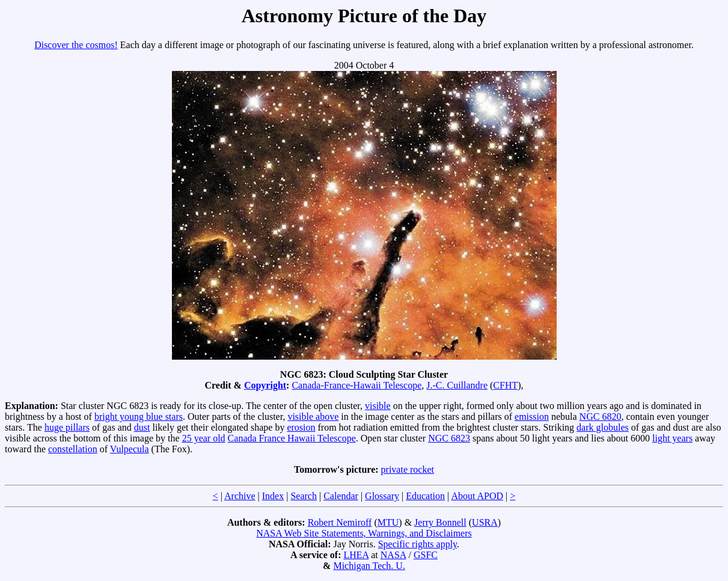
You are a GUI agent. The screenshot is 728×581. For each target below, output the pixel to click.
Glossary (382, 496)
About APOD (477, 496)
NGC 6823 (449, 438)
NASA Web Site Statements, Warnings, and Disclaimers (364, 533)
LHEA (356, 555)
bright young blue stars (139, 417)
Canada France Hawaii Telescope (292, 438)
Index (273, 496)
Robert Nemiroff (340, 522)
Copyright (265, 385)
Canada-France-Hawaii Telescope (356, 385)
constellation (73, 449)
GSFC (426, 555)
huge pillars (67, 427)
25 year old (204, 438)
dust (142, 427)
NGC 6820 (601, 417)
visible (378, 406)
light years (672, 438)
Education (425, 496)
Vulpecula (130, 449)
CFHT (505, 385)
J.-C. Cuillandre (457, 385)
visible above (313, 417)
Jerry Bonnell (440, 522)
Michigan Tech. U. (369, 566)
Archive (240, 496)
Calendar (341, 496)
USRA (485, 522)
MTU (388, 522)
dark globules (603, 427)
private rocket (408, 469)
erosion (301, 427)
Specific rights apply (418, 544)
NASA (393, 555)
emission (532, 417)
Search (304, 496)
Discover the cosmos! (76, 45)
